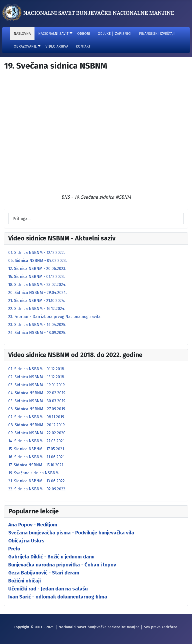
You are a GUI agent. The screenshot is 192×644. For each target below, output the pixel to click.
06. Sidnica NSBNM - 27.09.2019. (37, 409)
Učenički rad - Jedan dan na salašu (48, 589)
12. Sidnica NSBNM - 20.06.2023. (37, 269)
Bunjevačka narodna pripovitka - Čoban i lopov (62, 565)
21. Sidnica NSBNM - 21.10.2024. (37, 301)
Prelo (14, 549)
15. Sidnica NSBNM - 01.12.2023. (36, 277)
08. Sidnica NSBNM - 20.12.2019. (37, 425)
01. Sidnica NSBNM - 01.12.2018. (37, 369)
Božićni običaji (24, 581)
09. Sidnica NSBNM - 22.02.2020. (37, 433)
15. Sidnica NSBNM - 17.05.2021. (37, 449)
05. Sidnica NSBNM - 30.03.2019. (37, 401)
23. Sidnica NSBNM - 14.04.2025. (37, 325)
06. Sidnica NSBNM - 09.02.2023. (37, 261)
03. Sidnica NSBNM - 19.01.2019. (37, 385)
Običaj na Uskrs (26, 541)
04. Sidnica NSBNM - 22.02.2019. (37, 393)
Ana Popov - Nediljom (33, 525)
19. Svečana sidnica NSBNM (33, 473)
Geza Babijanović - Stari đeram (44, 573)
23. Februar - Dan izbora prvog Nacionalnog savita (54, 317)
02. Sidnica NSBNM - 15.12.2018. (37, 377)
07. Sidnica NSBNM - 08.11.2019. (37, 417)
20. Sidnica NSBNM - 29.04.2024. (37, 293)
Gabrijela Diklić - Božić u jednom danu (51, 557)
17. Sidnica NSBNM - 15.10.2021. (36, 465)
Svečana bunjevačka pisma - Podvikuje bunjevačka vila (71, 533)
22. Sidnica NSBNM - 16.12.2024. (37, 309)
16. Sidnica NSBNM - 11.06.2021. (37, 457)
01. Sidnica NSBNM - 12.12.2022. (36, 253)
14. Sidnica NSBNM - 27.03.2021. (37, 441)
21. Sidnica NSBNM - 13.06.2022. (37, 481)
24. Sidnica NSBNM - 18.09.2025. (37, 333)
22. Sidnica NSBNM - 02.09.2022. (37, 489)
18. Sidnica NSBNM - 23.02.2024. (37, 285)
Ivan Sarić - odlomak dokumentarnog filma (58, 597)
